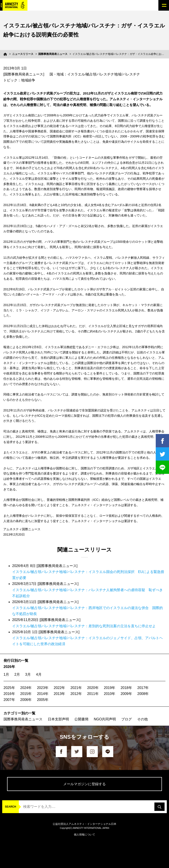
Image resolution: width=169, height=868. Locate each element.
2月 (17, 674)
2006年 (26, 700)
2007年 (9, 700)
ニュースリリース (23, 54)
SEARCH (11, 807)
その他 (142, 719)
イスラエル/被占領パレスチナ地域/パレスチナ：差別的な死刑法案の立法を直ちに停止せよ (84, 626)
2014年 (43, 694)
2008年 (143, 694)
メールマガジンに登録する (84, 784)
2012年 (76, 694)
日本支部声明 (58, 719)
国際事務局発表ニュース (53, 54)
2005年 (43, 700)
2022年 (60, 688)
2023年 (43, 688)
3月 (28, 674)
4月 (39, 674)
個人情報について (84, 835)
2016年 (9, 694)
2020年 (93, 688)
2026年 (9, 667)
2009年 (126, 694)
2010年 (110, 694)
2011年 (93, 694)
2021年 (76, 688)
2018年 (126, 688)
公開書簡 (81, 719)
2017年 (143, 688)
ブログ (127, 719)
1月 (6, 674)
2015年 (26, 694)
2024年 (26, 688)
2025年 (9, 688)
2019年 (110, 688)
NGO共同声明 (105, 719)
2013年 (60, 694)
